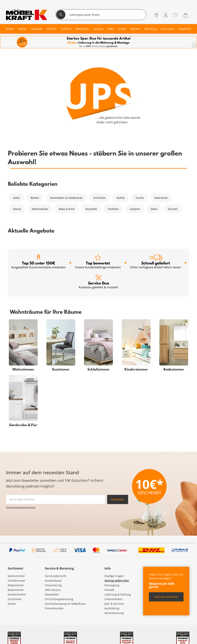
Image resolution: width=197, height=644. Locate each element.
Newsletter (52, 594)
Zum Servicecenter (166, 597)
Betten (35, 198)
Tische (140, 198)
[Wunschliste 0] (176, 15)
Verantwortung (114, 613)
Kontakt (109, 590)
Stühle (121, 198)
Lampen (135, 209)
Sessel (17, 209)
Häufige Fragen (114, 576)
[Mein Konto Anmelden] (166, 15)
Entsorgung (112, 585)
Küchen (173, 209)
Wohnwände (40, 209)
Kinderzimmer (17, 594)
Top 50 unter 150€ (39, 262)
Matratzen (161, 198)
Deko (154, 209)
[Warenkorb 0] (186, 15)
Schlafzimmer (17, 581)
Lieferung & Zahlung (118, 594)
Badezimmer (16, 590)
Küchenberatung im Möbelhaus (65, 604)
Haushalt (91, 209)
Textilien (113, 209)
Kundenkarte (53, 581)
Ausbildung (112, 608)
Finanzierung (53, 585)
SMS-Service (53, 590)
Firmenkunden (54, 608)
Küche (12, 604)
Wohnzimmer (16, 576)
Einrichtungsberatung (59, 599)
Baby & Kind (67, 209)
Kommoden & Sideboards (66, 198)
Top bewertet (98, 262)
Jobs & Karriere (114, 604)
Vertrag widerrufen (117, 581)
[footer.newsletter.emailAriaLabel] (56, 499)
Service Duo (98, 282)
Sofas (16, 198)
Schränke (100, 198)
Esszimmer (15, 599)
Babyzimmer (16, 585)
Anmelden (118, 499)
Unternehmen (114, 599)
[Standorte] (157, 15)
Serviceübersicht (56, 576)
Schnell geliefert (155, 262)
